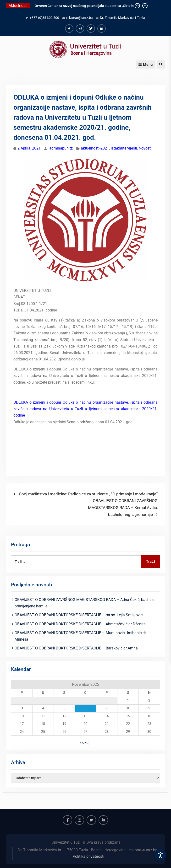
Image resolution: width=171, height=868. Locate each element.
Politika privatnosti (88, 856)
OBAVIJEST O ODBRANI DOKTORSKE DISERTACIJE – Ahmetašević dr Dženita (80, 624)
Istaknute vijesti (124, 148)
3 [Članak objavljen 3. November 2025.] (22, 708)
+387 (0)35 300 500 (44, 18)
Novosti (145, 148)
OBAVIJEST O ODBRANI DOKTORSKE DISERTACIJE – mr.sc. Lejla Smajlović (79, 615)
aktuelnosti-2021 (95, 148)
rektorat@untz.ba (80, 18)
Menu (146, 64)
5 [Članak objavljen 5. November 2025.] (64, 708)
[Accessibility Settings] (160, 855)
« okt (83, 742)
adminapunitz (61, 148)
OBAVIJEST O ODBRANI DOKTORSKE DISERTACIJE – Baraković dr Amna (76, 648)
